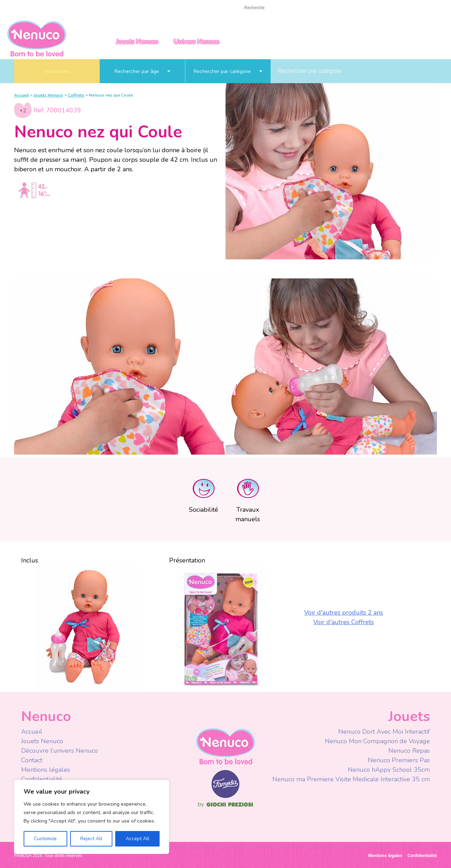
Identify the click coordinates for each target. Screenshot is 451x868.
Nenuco (225, 746)
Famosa (225, 797)
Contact (50, 8)
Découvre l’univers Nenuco (60, 751)
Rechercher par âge (142, 71)
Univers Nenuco (197, 42)
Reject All (91, 839)
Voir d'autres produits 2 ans (344, 612)
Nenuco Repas (409, 751)
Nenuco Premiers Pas (399, 760)
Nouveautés (57, 71)
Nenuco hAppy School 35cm (389, 770)
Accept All (138, 839)
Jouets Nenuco (137, 42)
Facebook (325, 8)
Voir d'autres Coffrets (344, 622)
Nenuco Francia (37, 38)
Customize (45, 839)
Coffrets (76, 95)
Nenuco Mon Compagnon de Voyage (377, 741)
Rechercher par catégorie (228, 71)
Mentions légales (46, 770)
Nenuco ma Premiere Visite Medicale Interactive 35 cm (351, 779)
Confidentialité (42, 779)
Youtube (339, 8)
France (394, 8)
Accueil (23, 8)
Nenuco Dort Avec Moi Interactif (384, 732)
